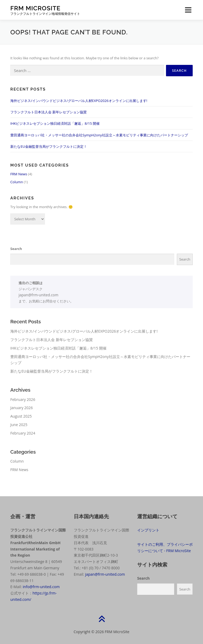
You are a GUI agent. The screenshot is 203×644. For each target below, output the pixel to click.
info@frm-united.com (41, 587)
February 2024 (23, 433)
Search (16, 249)
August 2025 (21, 416)
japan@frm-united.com (38, 295)
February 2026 (23, 399)
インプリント (148, 530)
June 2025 (19, 425)
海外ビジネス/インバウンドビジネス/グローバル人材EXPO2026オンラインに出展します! (79, 101)
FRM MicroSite (35, 8)
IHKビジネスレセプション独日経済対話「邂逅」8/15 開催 (55, 123)
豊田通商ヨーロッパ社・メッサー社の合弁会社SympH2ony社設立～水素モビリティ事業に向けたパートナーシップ (99, 135)
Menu (188, 10)
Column (17, 182)
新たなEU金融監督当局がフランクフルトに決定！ (49, 146)
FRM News (19, 174)
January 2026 (22, 408)
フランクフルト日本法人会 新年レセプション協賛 (49, 112)
